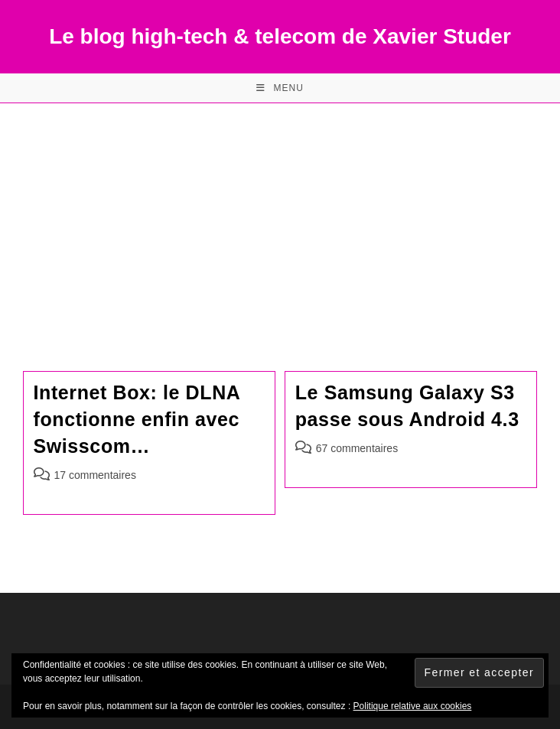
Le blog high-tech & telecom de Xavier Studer (280, 36)
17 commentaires (95, 475)
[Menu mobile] (280, 88)
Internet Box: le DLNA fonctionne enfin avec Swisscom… (137, 419)
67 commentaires (357, 448)
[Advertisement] (280, 218)
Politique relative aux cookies (413, 706)
